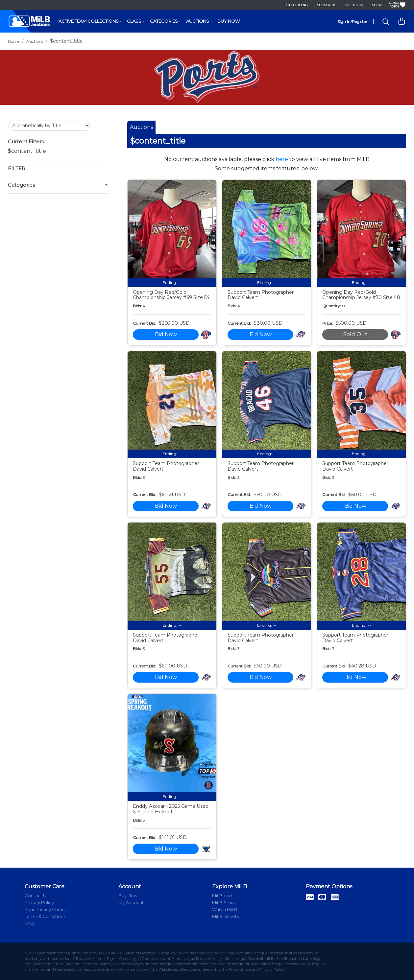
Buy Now (229, 21)
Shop (377, 5)
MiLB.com (354, 5)
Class (134, 21)
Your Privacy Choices (47, 909)
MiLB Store (224, 902)
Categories (164, 21)
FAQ (29, 923)
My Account (131, 902)
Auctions (198, 21)
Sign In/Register (352, 22)
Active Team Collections (89, 21)
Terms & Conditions (45, 916)
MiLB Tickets (225, 916)
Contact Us (37, 896)
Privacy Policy (39, 902)
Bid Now (166, 334)
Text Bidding (296, 5)
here (282, 159)
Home (14, 41)
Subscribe (327, 5)
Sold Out (355, 334)
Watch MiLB (225, 909)
